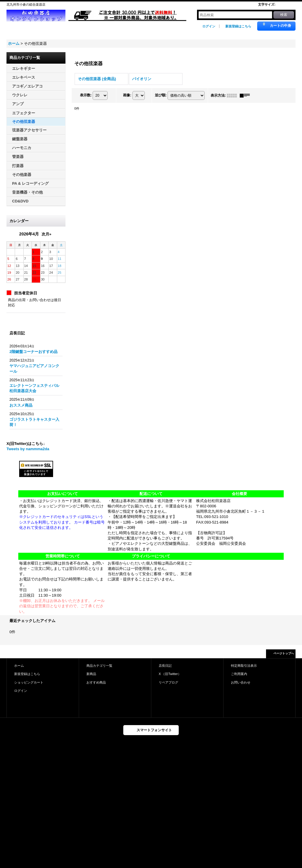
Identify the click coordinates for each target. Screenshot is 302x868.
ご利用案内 (239, 674)
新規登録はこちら (238, 26)
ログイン (209, 26)
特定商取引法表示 (244, 666)
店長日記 (165, 666)
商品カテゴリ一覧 (99, 666)
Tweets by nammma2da (28, 449)
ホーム (19, 666)
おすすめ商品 (96, 682)
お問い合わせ (241, 682)
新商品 (91, 674)
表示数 (86, 95)
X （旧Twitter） (170, 674)
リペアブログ (168, 682)
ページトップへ (284, 653)
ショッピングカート (29, 682)
